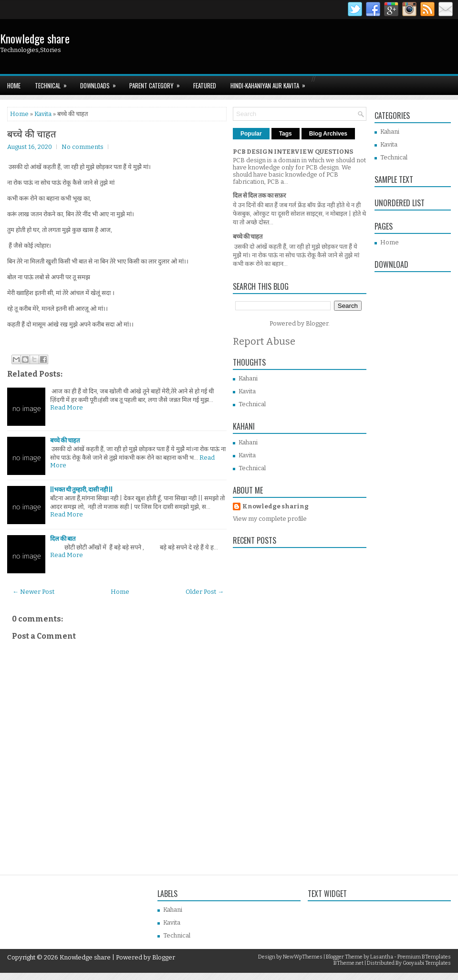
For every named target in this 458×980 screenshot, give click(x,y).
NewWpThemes (303, 957)
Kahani (248, 378)
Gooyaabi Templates (427, 963)
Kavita (43, 114)
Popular (251, 134)
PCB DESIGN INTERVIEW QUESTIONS (293, 152)
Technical (252, 404)
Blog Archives (328, 134)
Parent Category (158, 83)
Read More (67, 407)
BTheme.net (349, 963)
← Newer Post (33, 592)
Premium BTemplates (424, 957)
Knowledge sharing (276, 506)
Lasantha (382, 957)
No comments (83, 147)
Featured (205, 85)
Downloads (101, 83)
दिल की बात (63, 539)
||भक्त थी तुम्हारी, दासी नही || (81, 490)
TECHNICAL (54, 83)
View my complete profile (270, 519)
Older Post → (205, 592)
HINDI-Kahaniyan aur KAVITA (271, 83)
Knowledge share (35, 38)
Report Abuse (264, 341)
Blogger (317, 323)
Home (14, 85)
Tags (286, 134)
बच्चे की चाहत (31, 133)
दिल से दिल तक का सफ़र (259, 195)
